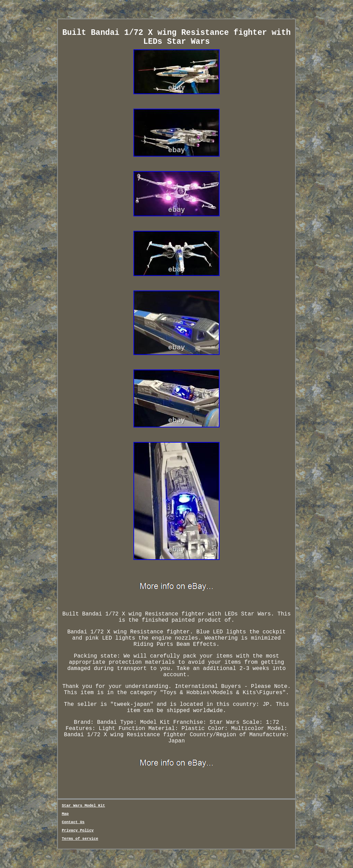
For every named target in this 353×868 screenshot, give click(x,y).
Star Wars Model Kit (83, 806)
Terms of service (80, 839)
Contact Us (73, 822)
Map (65, 814)
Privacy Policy (78, 830)
